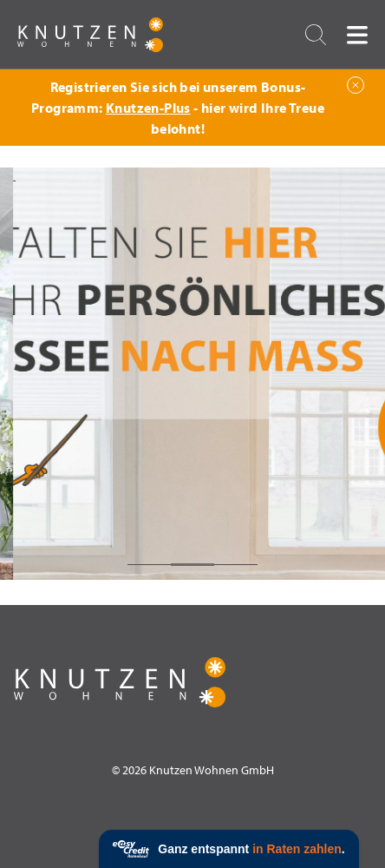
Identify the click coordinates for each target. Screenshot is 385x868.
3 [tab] (236, 565)
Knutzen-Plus (148, 108)
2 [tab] (192, 565)
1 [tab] (149, 565)
